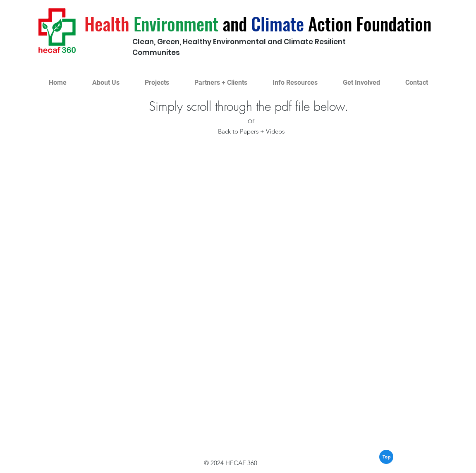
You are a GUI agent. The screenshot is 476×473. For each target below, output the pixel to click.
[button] (157, 79)
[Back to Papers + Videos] (251, 131)
